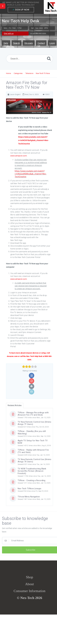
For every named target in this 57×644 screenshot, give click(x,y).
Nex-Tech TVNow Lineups (29, 489)
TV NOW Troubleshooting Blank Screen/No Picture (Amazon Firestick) (32, 471)
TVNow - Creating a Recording (32, 480)
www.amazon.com (19, 156)
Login (52, 43)
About (30, 584)
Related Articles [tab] (15, 405)
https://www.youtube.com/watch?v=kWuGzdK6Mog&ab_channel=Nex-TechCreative (31, 174)
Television (29, 73)
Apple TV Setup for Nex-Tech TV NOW (33, 442)
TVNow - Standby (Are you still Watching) (32, 432)
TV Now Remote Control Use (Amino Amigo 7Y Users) (34, 423)
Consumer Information (30, 591)
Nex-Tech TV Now (43, 73)
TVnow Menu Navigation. (29, 497)
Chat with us (9, 33)
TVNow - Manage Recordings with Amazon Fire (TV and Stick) (33, 414)
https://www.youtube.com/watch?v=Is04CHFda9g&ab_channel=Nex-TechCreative (34, 140)
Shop (30, 577)
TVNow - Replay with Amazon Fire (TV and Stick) (33, 451)
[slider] (30, 367)
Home (8, 73)
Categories (18, 73)
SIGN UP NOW (21, 10)
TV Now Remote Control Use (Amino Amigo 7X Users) (34, 461)
